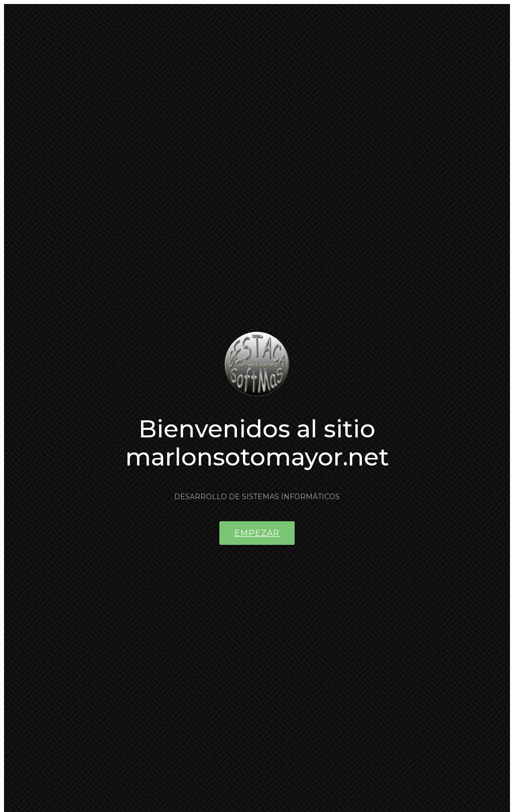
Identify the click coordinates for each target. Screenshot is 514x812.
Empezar (257, 533)
